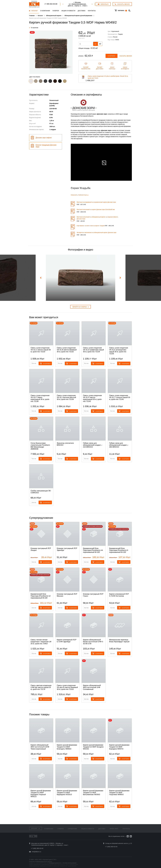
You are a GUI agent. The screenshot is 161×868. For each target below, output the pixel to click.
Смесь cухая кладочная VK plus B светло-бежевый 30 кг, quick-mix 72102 (67, 687)
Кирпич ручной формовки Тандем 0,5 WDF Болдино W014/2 (93, 747)
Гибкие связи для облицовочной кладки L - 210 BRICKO (93, 445)
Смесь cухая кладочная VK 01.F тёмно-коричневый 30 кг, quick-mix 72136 (40, 398)
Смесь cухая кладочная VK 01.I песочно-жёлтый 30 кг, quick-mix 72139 (66, 397)
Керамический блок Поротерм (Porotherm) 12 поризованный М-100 (41, 596)
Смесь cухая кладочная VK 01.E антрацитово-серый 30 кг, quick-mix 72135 (119, 351)
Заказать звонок (126, 56)
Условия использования (70, 863)
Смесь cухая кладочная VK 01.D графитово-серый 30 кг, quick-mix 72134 (93, 350)
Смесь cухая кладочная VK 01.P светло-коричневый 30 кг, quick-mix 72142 (92, 398)
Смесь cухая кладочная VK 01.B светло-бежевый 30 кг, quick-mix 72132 (67, 350)
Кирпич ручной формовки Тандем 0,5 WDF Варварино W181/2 (67, 793)
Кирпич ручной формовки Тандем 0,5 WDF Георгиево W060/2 (119, 793)
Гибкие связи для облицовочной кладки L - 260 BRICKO (119, 445)
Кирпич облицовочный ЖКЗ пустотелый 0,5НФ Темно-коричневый (40, 747)
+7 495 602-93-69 (51, 4)
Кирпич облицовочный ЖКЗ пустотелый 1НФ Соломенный (92, 687)
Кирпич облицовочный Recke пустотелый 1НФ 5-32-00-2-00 (93, 642)
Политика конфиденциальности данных (41, 862)
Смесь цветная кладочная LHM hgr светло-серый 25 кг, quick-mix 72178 (41, 687)
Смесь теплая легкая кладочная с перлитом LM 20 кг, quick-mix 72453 (41, 642)
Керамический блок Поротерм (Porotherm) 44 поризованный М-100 (93, 550)
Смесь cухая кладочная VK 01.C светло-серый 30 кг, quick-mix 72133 (41, 350)
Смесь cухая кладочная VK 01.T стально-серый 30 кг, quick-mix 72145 (120, 397)
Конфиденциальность (55, 863)
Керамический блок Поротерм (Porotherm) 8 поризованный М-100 (119, 550)
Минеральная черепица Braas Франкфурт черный (119, 641)
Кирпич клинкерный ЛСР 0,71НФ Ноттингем (119, 595)
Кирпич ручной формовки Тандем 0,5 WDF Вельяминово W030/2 (93, 793)
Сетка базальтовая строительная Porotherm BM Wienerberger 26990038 (40, 446)
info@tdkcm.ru (36, 852)
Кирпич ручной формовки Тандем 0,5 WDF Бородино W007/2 (119, 747)
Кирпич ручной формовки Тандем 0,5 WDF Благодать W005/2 (67, 747)
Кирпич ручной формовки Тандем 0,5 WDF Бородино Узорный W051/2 (41, 794)
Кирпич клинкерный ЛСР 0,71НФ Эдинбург (67, 641)
